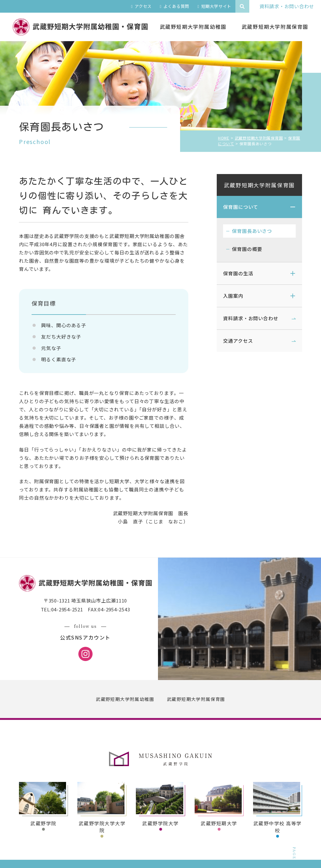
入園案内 (233, 296)
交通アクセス (238, 341)
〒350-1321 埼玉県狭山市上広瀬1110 (85, 600)
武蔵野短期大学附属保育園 (259, 185)
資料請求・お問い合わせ (251, 318)
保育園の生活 (238, 273)
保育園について (241, 207)
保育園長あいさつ (252, 231)
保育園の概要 (247, 249)
